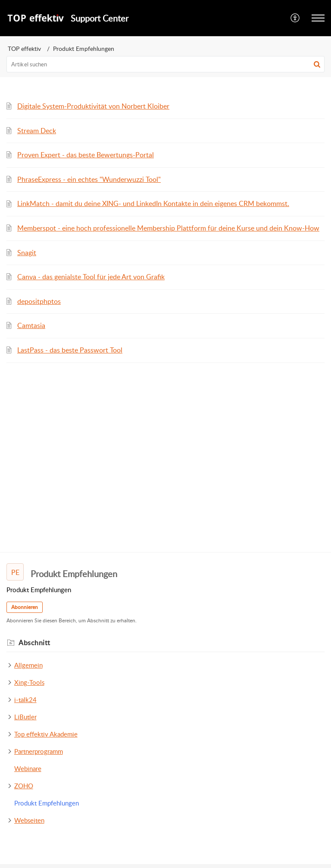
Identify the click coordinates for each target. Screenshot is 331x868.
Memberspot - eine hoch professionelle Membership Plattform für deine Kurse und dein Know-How (168, 228)
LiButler (25, 717)
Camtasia (31, 325)
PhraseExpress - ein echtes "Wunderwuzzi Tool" (89, 179)
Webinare (28, 768)
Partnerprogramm (39, 751)
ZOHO (24, 786)
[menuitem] (295, 18)
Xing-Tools (29, 682)
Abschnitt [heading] (34, 643)
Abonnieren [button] (25, 607)
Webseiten (29, 820)
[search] (165, 64)
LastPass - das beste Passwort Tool (70, 350)
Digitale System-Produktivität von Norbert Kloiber (93, 106)
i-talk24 (25, 699)
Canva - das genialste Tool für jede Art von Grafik (91, 277)
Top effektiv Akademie (46, 734)
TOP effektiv (24, 48)
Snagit (27, 253)
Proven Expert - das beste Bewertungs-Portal (86, 155)
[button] (295, 18)
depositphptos (39, 301)
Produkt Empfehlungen (47, 803)
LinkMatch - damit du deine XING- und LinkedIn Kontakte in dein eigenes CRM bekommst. (153, 203)
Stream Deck (37, 131)
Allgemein (28, 665)
